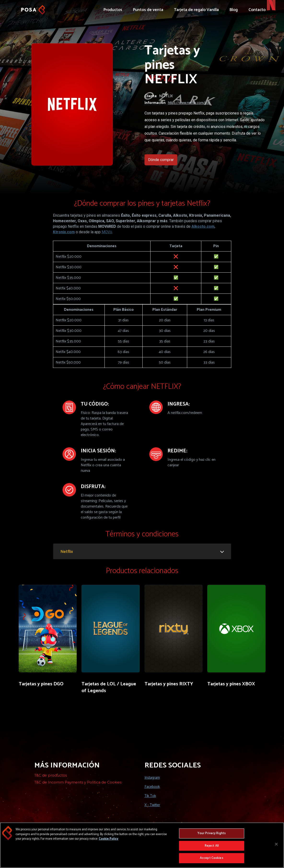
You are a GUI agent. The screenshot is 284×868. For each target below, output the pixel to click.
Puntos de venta (148, 10)
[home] (33, 7)
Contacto (257, 10)
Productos (113, 10)
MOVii (107, 232)
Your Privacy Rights (212, 834)
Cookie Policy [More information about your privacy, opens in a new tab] (109, 839)
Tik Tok (150, 796)
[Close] (276, 844)
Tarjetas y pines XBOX (231, 684)
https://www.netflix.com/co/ (189, 103)
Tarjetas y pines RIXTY (169, 684)
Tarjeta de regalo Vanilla (196, 10)
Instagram (152, 778)
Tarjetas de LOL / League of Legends (109, 688)
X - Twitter (152, 805)
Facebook (152, 787)
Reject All (212, 846)
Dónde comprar (161, 160)
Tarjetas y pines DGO (41, 684)
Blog (234, 10)
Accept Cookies (212, 859)
